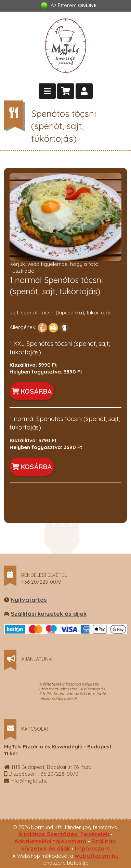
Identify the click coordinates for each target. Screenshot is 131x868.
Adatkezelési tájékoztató (50, 841)
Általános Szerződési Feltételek (64, 834)
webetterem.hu (97, 856)
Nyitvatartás (29, 600)
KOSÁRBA (32, 391)
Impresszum (92, 848)
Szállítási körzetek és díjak (49, 614)
